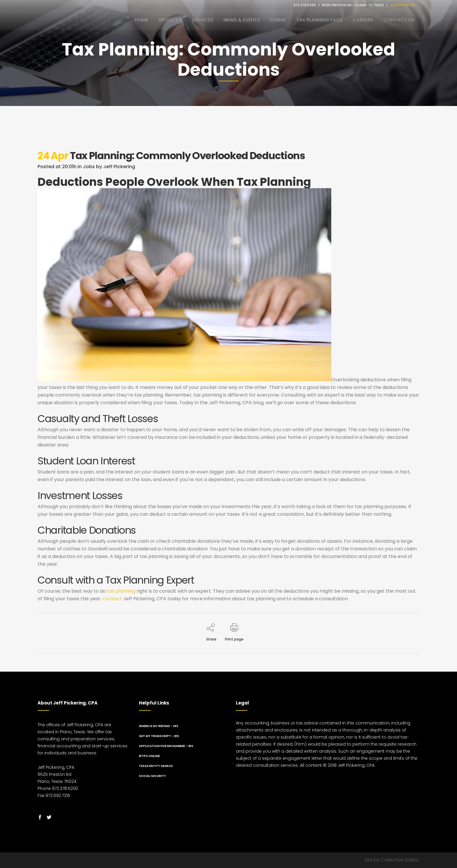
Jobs (89, 167)
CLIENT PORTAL (403, 5)
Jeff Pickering (119, 167)
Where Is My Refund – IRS (159, 726)
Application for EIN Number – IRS (166, 746)
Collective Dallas (400, 860)
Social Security (152, 776)
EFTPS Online (149, 756)
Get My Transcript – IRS (159, 736)
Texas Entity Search (156, 766)
